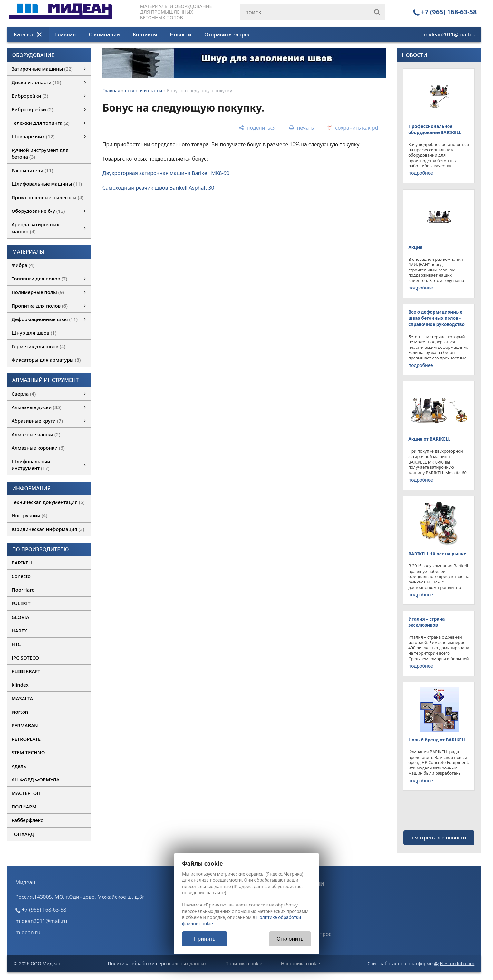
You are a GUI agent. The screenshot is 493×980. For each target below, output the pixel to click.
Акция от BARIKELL (429, 439)
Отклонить (290, 939)
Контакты (145, 34)
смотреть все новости (439, 838)
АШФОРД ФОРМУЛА (36, 779)
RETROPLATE (26, 739)
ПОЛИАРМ (24, 807)
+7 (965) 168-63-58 (445, 12)
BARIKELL (23, 563)
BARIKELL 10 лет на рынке (437, 554)
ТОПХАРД (23, 834)
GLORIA (20, 617)
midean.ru (28, 932)
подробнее (420, 173)
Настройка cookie (301, 963)
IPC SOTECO (25, 658)
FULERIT (21, 603)
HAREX (19, 631)
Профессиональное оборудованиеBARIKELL (435, 129)
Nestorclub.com (457, 963)
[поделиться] (257, 128)
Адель (19, 766)
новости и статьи (144, 90)
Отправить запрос (227, 34)
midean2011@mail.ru (450, 34)
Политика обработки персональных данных (157, 963)
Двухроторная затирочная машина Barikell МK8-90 (166, 173)
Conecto (21, 576)
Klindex (20, 685)
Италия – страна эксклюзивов (426, 622)
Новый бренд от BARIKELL (437, 740)
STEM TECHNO (28, 752)
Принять (205, 939)
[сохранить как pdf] (353, 128)
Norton (20, 712)
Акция (415, 247)
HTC (16, 644)
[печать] (301, 128)
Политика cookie (244, 963)
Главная (65, 34)
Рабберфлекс (27, 820)
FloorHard (23, 590)
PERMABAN (25, 725)
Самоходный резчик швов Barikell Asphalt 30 (158, 188)
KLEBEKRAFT (26, 671)
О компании (104, 34)
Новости (181, 34)
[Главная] (61, 17)
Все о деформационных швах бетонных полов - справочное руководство (436, 318)
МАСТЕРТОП (26, 793)
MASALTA (22, 698)
